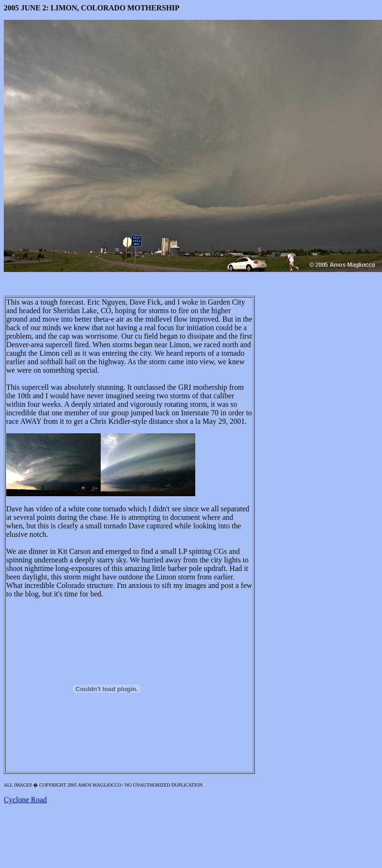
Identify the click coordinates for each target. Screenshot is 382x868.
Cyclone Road (25, 800)
